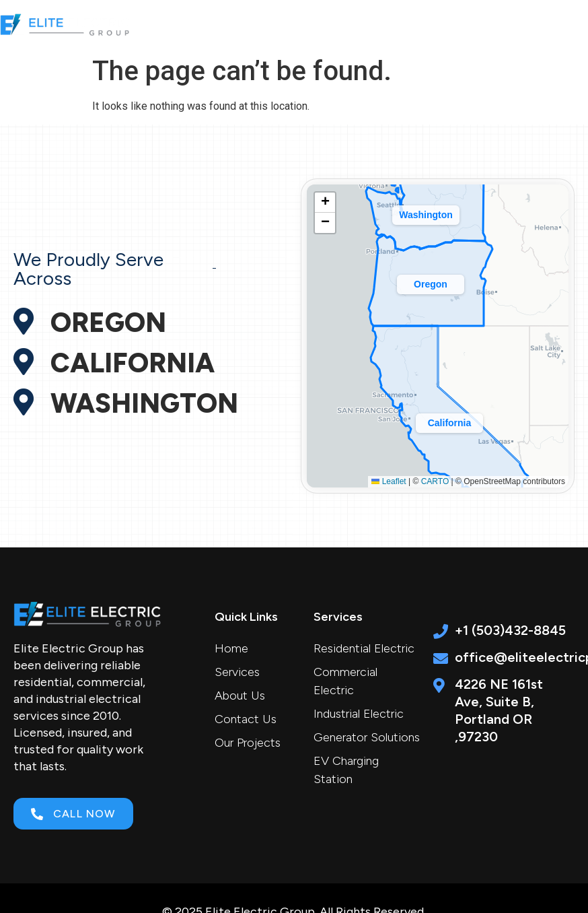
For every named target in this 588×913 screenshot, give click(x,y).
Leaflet (389, 481)
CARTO (435, 481)
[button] (469, 25)
